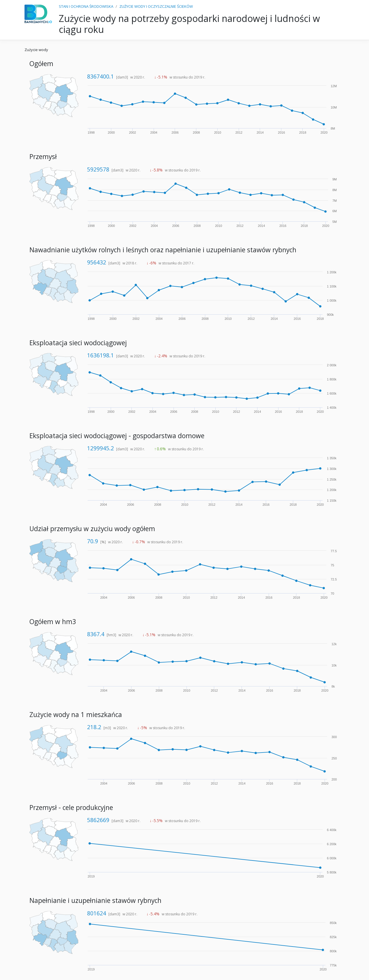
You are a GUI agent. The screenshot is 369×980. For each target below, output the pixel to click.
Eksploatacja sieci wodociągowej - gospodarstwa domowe (117, 436)
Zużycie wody (36, 50)
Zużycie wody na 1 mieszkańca (76, 715)
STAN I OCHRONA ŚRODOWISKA (86, 6)
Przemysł (43, 157)
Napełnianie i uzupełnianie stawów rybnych (95, 900)
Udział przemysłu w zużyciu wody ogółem (92, 529)
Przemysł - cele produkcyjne (71, 808)
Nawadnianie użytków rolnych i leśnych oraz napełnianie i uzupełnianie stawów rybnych (163, 250)
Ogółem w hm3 (53, 622)
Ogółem (41, 64)
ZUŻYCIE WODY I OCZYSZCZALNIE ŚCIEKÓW (156, 6)
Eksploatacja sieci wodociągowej (78, 343)
